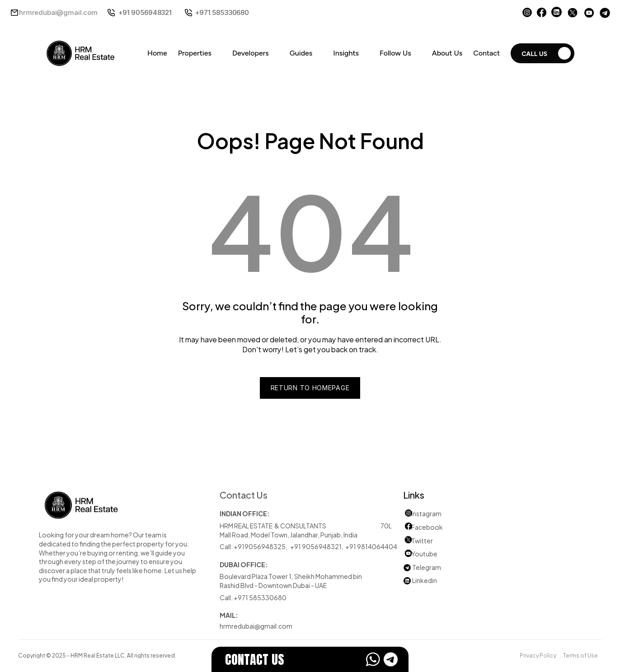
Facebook (427, 527)
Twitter (422, 540)
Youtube (420, 553)
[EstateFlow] (310, 659)
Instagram (426, 513)
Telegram (427, 567)
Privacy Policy (538, 655)
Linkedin (420, 580)
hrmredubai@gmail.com (58, 12)
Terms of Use (580, 655)
